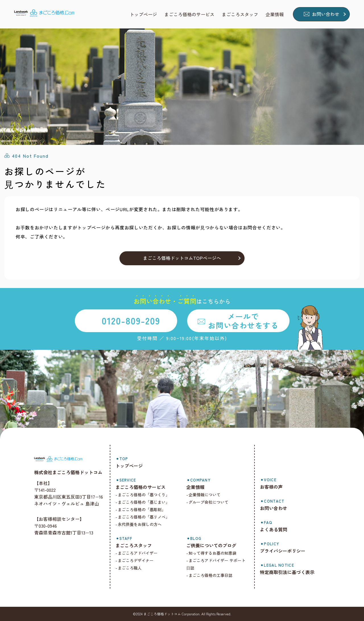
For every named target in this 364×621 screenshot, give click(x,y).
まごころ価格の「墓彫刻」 (143, 509)
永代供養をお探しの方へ (141, 524)
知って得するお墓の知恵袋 (214, 553)
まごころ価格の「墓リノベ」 (145, 517)
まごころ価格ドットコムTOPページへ (182, 258)
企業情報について (206, 495)
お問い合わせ (326, 14)
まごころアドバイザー (139, 553)
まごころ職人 (131, 568)
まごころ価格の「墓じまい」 (145, 502)
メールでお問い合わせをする (243, 320)
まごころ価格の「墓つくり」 (145, 495)
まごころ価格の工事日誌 (212, 575)
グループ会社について (210, 502)
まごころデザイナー (137, 560)
